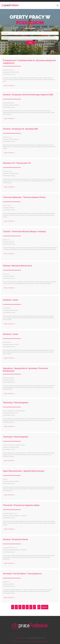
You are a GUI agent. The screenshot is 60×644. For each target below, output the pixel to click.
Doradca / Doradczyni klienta (16, 539)
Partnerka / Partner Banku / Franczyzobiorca (22, 574)
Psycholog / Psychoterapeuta (16, 403)
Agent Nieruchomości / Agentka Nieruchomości (24, 471)
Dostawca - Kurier (11, 300)
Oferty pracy (15, 641)
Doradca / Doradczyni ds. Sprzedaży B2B (20, 129)
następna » (45, 607)
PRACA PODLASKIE (22, 638)
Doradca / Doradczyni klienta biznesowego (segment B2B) (28, 95)
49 (39, 607)
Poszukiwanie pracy (24, 641)
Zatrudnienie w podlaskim (42, 641)
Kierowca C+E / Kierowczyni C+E (17, 163)
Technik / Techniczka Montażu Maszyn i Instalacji (25, 231)
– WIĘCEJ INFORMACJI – (9, 86)
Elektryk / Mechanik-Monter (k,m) (18, 266)
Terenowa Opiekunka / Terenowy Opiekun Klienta (24, 197)
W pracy (33, 641)
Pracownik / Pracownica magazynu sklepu (21, 505)
